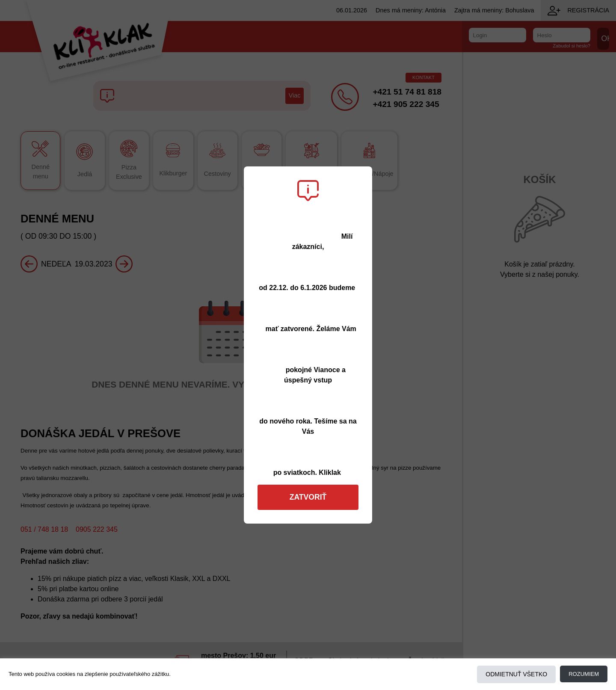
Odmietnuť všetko (516, 674)
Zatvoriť (308, 497)
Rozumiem (584, 674)
